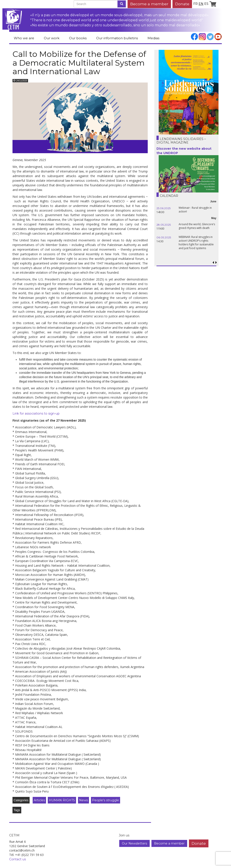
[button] (216, 263)
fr (195, 4)
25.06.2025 (163, 208)
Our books (78, 38)
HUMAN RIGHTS (62, 800)
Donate (182, 4)
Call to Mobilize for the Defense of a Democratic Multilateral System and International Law (79, 63)
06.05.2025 (164, 237)
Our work (52, 38)
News (84, 800)
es (206, 4)
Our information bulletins (117, 38)
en (201, 4)
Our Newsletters (134, 843)
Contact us (18, 859)
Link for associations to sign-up (36, 413)
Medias (153, 38)
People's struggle (106, 800)
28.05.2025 (164, 225)
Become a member (149, 4)
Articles (39, 800)
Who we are (24, 38)
